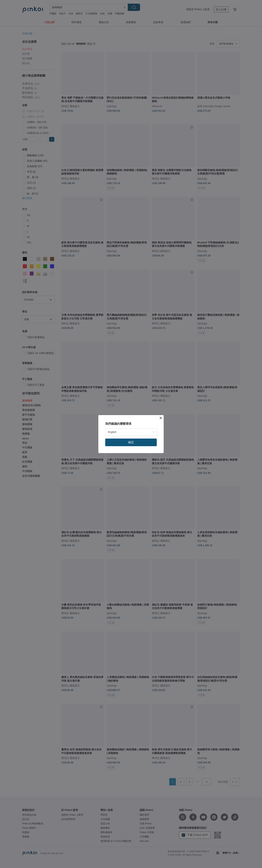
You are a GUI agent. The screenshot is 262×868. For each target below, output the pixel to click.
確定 (131, 442)
